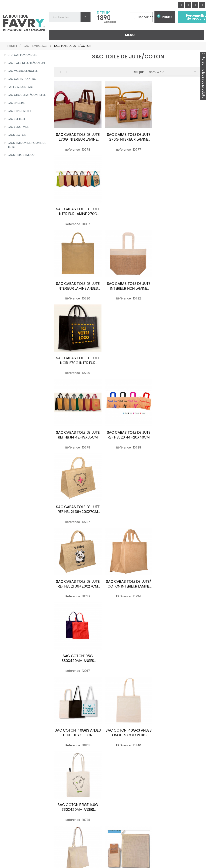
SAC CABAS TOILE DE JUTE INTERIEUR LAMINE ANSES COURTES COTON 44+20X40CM (78, 211)
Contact (110, 22)
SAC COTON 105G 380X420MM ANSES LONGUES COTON (179, 360)
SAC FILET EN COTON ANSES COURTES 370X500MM (78, 583)
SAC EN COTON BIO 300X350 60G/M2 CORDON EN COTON (128, 508)
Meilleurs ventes (105, 752)
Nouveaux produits (106, 747)
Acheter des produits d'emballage (52, 851)
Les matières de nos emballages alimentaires (111, 814)
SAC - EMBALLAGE (18, 749)
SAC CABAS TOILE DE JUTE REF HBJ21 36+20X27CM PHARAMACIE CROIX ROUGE (179, 285)
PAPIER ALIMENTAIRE (20, 87)
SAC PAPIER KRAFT (20, 111)
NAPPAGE (12, 797)
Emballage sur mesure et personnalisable (111, 778)
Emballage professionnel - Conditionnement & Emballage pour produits (112, 789)
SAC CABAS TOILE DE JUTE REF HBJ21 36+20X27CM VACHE (78, 360)
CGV (51, 792)
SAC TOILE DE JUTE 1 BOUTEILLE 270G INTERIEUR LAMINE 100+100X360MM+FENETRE (179, 583)
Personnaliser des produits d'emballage (17, 851)
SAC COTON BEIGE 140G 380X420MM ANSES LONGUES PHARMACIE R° (179, 434)
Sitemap (54, 808)
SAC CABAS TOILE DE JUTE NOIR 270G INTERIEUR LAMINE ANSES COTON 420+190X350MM (179, 211)
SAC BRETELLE (17, 119)
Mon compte (57, 747)
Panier (167, 17)
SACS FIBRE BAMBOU (21, 155)
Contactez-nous (59, 773)
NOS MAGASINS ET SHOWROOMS (172, 842)
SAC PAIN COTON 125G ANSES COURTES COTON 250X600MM (128, 583)
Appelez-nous (149, 811)
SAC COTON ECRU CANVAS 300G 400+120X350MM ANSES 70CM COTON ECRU (78, 508)
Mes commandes (60, 752)
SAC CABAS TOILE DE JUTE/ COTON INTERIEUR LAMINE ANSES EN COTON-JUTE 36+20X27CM (128, 360)
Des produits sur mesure (120, 850)
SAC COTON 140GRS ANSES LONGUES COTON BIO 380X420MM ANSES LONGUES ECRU (128, 434)
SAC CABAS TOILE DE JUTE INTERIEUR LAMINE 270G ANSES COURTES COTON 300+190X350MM (179, 137)
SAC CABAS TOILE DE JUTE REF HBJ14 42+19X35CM (78, 285)
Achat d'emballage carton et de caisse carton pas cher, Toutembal (114, 802)
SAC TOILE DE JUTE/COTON (26, 63)
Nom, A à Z (174, 72)
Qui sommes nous (61, 778)
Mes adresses (57, 758)
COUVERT (12, 781)
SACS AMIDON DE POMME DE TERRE (27, 145)
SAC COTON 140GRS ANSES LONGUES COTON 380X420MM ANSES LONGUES (78, 434)
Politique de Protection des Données (66, 785)
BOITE (10, 773)
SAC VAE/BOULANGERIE (23, 71)
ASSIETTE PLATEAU (18, 757)
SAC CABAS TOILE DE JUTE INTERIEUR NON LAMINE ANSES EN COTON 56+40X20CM (128, 211)
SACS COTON (17, 135)
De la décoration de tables (86, 851)
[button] (190, 801)
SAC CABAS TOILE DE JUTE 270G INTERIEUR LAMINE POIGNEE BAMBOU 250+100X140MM (128, 137)
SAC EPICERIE (16, 103)
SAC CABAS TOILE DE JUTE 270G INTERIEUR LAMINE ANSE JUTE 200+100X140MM (78, 137)
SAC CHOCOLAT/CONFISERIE (27, 95)
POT (9, 805)
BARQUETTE (14, 765)
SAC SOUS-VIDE (18, 127)
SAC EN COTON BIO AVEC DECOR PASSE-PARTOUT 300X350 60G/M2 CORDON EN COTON (179, 508)
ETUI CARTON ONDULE (22, 55)
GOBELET (12, 789)
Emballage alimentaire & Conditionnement (111, 769)
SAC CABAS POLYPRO (22, 79)
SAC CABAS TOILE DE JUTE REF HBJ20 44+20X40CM (128, 285)
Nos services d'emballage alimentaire (111, 760)
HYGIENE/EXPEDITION (20, 813)
